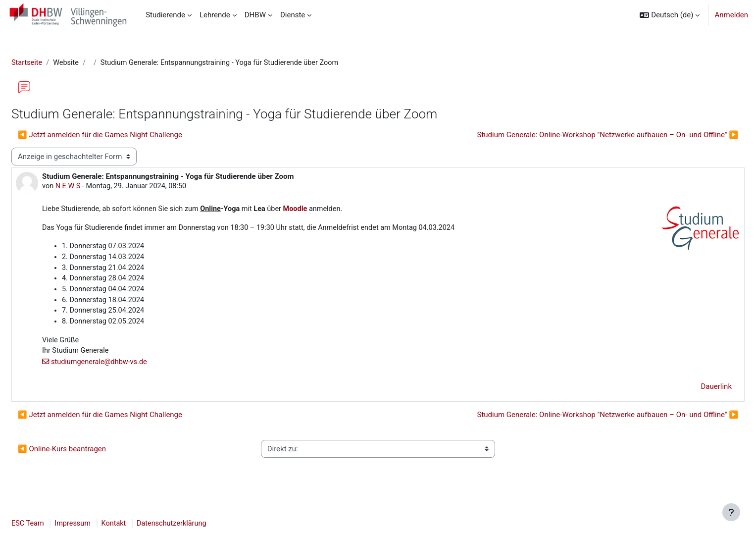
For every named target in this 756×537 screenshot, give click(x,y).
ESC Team (52, 524)
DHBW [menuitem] (255, 15)
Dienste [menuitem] (293, 15)
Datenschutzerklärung (200, 524)
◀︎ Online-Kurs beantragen (86, 455)
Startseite (51, 63)
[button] (670, 15)
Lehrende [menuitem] (215, 15)
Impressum (98, 524)
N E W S (93, 187)
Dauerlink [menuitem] (693, 392)
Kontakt (141, 524)
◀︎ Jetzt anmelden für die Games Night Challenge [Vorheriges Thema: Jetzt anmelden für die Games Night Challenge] (124, 135)
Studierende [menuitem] (165, 15)
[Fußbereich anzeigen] (731, 512)
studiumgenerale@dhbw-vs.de (125, 368)
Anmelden (731, 15)
